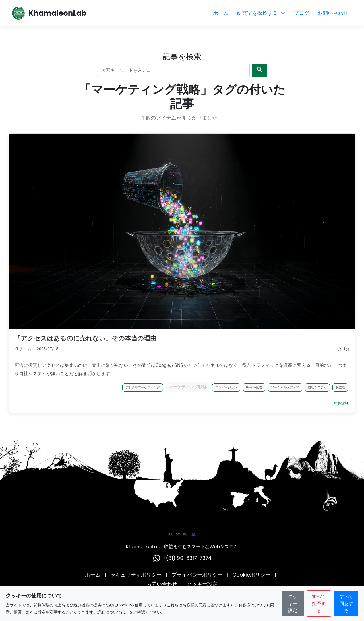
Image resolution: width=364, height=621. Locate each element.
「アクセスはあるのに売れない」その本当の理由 (85, 338)
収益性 (340, 387)
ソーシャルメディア (285, 387)
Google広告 (254, 387)
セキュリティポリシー (137, 575)
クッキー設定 (202, 584)
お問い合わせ (333, 13)
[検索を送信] (260, 70)
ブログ (301, 13)
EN (185, 535)
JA (193, 535)
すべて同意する (346, 603)
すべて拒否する (319, 603)
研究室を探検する (261, 13)
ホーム (221, 13)
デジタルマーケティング (143, 387)
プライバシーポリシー (198, 575)
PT (178, 535)
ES (170, 535)
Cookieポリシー (252, 575)
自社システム (317, 387)
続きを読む (342, 403)
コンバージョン (226, 387)
